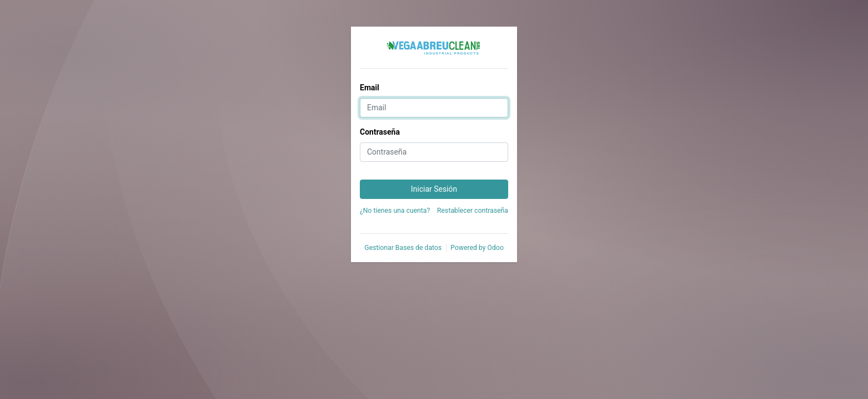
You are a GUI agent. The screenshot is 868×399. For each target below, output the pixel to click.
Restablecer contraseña (473, 211)
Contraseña (380, 132)
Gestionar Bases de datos (403, 248)
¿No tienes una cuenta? (395, 211)
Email (370, 88)
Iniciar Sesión (434, 189)
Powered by (477, 248)
